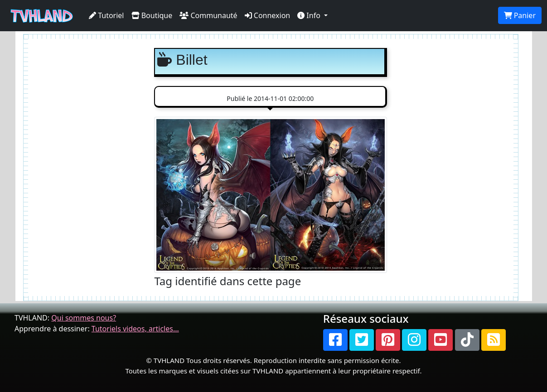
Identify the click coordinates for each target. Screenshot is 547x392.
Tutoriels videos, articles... (135, 329)
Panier (520, 15)
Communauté (208, 15)
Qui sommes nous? (84, 318)
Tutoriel (106, 15)
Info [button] (310, 15)
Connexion (268, 15)
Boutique (152, 15)
